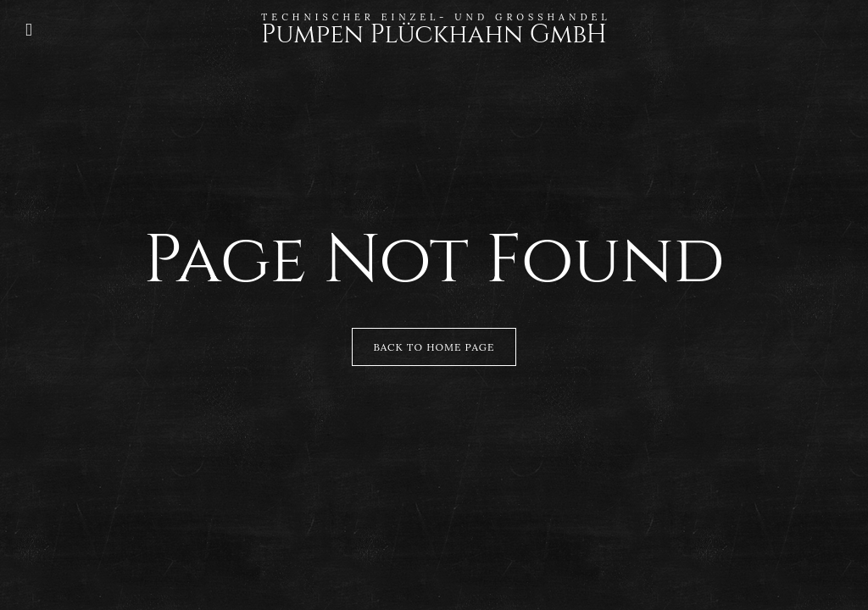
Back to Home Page (434, 347)
